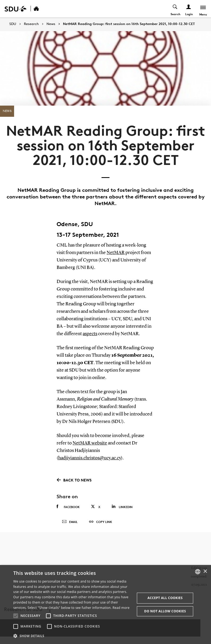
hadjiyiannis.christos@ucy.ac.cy (90, 458)
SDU (13, 24)
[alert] (105, 604)
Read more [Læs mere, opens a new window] (121, 608)
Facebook (68, 507)
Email (70, 522)
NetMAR (116, 253)
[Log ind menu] (189, 9)
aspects (90, 334)
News (51, 24)
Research (31, 24)
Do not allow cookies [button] (165, 611)
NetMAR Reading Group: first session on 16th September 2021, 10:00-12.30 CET (129, 24)
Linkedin (122, 507)
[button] (16, 616)
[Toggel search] (175, 9)
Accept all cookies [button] (165, 598)
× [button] (205, 572)
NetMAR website (90, 443)
